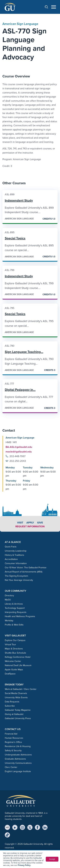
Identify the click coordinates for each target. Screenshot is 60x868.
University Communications (18, 763)
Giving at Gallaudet (14, 714)
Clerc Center (11, 767)
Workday (9, 621)
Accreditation (11, 559)
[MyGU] (7, 827)
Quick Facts (11, 547)
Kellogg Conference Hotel (18, 657)
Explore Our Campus (15, 640)
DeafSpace (10, 674)
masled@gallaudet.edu (19, 452)
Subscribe (10, 706)
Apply (30, 523)
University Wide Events (16, 697)
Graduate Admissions (15, 759)
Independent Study (19, 200)
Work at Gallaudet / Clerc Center (21, 689)
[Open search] (48, 7)
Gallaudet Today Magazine (18, 710)
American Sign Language (20, 24)
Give (40, 523)
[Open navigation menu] (54, 7)
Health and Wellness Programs (20, 616)
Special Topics (15, 238)
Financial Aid (11, 734)
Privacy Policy (24, 865)
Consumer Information (16, 563)
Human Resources (14, 738)
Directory (9, 596)
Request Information (30, 526)
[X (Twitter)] (30, 827)
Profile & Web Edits (14, 625)
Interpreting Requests (16, 612)
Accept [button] (52, 859)
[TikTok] (7, 835)
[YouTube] (15, 827)
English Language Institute (18, 771)
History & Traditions (14, 555)
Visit (20, 523)
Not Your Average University (19, 580)
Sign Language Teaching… (24, 352)
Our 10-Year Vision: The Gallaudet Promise (26, 568)
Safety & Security (13, 751)
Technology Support (15, 608)
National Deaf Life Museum (18, 665)
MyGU (8, 600)
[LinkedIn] (45, 827)
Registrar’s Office (13, 742)
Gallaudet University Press (18, 718)
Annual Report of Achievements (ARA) (24, 572)
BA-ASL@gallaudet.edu (19, 447)
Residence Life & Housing (18, 746)
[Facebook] (37, 827)
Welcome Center (13, 661)
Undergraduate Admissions (18, 755)
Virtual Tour (10, 644)
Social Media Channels (16, 693)
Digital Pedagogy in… (20, 390)
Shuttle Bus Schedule (15, 653)
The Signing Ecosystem (16, 576)
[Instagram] (22, 827)
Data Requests (12, 702)
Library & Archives (14, 604)
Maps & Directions (14, 649)
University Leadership (16, 551)
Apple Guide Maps (14, 670)
